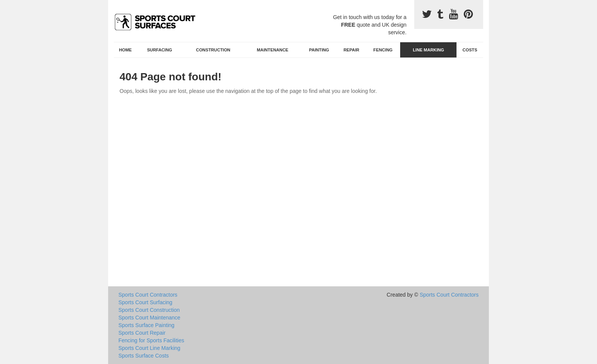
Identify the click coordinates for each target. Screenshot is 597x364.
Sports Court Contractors (148, 295)
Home (126, 50)
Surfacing (160, 50)
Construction (213, 50)
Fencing (383, 50)
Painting (319, 50)
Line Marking (428, 50)
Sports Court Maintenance (149, 318)
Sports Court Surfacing (145, 302)
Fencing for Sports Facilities (151, 340)
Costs (470, 50)
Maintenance (273, 50)
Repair (351, 50)
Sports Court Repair (142, 333)
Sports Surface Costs (144, 356)
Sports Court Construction (149, 310)
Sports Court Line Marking (149, 348)
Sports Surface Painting (146, 325)
